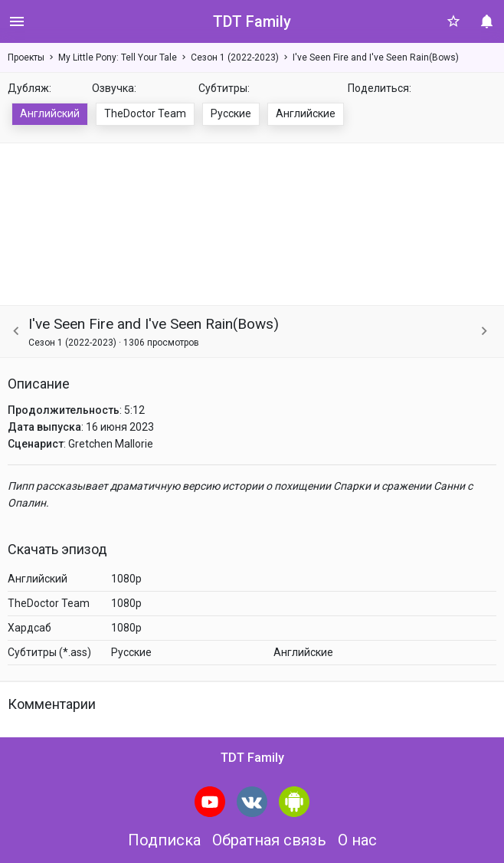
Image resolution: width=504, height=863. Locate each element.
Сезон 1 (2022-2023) (235, 57)
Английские (306, 113)
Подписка (164, 840)
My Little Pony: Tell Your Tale (118, 57)
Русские (231, 113)
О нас (357, 840)
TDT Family (252, 21)
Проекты (26, 57)
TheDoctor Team (145, 113)
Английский (50, 113)
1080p (126, 579)
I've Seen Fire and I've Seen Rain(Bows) (376, 57)
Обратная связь (269, 840)
